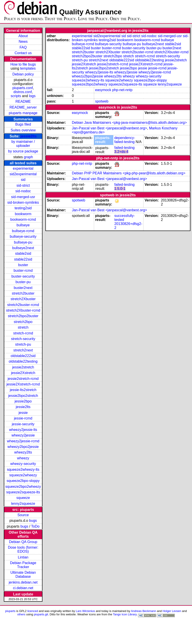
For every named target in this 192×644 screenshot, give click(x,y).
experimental (23, 168)
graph (28, 157)
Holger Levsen (172, 611)
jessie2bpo (23, 401)
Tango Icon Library (125, 614)
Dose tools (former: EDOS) (23, 549)
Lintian (23, 557)
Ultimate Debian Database (23, 574)
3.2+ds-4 (121, 152)
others (21, 614)
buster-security (23, 276)
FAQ (23, 47)
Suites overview (23, 130)
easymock (103, 90)
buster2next (23, 288)
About (23, 36)
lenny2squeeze (23, 504)
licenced (33, 611)
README (23, 102)
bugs (33, 521)
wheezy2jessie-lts (23, 430)
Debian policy (23, 74)
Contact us (23, 53)
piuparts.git (41, 614)
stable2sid (23, 254)
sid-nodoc (23, 191)
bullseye (23, 225)
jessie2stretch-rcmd (23, 379)
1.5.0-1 (120, 189)
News (23, 42)
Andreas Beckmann (143, 611)
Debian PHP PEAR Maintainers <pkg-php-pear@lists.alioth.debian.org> (129, 173)
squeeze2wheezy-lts (23, 470)
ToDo (35, 526)
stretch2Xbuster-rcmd (23, 310)
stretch (23, 327)
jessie (23, 413)
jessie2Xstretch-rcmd (23, 384)
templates (28, 68)
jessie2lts (29, 136)
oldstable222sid (23, 356)
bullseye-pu (23, 242)
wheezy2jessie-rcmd (23, 441)
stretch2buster (23, 293)
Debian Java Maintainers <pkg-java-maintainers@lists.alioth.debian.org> (129, 123)
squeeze (23, 498)
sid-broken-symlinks (23, 202)
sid (23, 180)
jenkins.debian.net (23, 582)
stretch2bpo (23, 322)
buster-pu (23, 282)
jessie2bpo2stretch (23, 396)
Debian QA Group (23, 542)
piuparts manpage (23, 113)
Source (23, 515)
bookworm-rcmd (23, 219)
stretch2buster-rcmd (23, 305)
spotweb (102, 101)
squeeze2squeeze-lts (23, 492)
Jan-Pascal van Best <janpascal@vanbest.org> (109, 128)
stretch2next (23, 350)
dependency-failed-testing (125, 140)
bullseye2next (23, 248)
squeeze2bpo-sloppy (23, 481)
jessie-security (23, 424)
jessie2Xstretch (23, 373)
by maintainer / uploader (23, 144)
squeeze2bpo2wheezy (23, 487)
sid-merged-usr (23, 197)
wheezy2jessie (23, 435)
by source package (23, 151)
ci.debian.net (23, 588)
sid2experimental (23, 174)
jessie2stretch (23, 367)
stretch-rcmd (23, 333)
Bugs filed (23, 124)
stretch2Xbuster (23, 299)
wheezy (23, 458)
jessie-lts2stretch (23, 390)
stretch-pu (23, 344)
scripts (16, 96)
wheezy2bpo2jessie (23, 447)
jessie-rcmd (23, 418)
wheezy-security (23, 464)
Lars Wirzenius (85, 611)
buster (23, 265)
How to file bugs (23, 64)
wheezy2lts (23, 452)
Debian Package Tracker (23, 565)
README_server (23, 107)
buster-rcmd (23, 271)
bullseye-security (23, 236)
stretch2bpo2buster (23, 316)
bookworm (23, 214)
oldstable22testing (23, 361)
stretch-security (23, 339)
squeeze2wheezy (23, 475)
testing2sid (23, 208)
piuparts (10, 611)
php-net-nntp (122, 90)
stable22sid (23, 259)
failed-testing (124, 148)
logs (32, 96)
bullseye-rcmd (23, 231)
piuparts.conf (23, 88)
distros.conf (23, 92)
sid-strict (23, 185)
